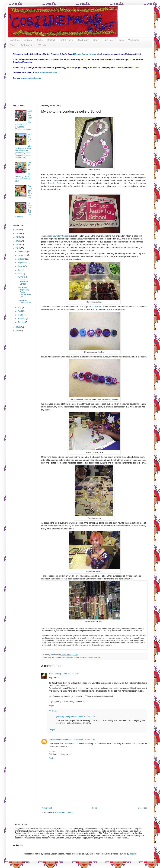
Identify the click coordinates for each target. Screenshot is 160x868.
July (20, 270)
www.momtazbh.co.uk (31, 78)
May (20, 307)
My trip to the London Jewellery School (23, 280)
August (21, 266)
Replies (55, 711)
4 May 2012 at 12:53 (86, 717)
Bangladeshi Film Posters (30, 192)
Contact (51, 40)
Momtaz (54, 655)
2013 (18, 241)
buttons (58, 657)
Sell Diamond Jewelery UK (60, 754)
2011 (18, 248)
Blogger (133, 854)
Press (121, 40)
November (23, 255)
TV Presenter (27, 45)
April (20, 311)
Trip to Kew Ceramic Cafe (24, 302)
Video (13, 45)
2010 (18, 327)
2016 (18, 230)
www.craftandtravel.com (46, 73)
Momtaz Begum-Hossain (85, 54)
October (22, 259)
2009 (18, 331)
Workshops (134, 40)
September (23, 263)
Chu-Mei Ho (96, 307)
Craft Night (83, 40)
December (23, 252)
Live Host (109, 40)
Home (95, 808)
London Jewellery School (57, 236)
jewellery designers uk (67, 717)
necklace (97, 657)
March (21, 315)
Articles (28, 40)
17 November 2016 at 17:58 (83, 740)
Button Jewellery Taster (52, 183)
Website (42, 45)
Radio (96, 40)
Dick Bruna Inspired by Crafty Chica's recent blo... (24, 292)
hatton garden (67, 657)
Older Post (142, 808)
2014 (18, 237)
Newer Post (47, 808)
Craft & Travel (67, 40)
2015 (18, 233)
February (22, 319)
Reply (51, 706)
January (22, 322)
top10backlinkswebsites (60, 740)
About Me (15, 40)
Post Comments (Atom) (63, 812)
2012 (18, 245)
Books (40, 40)
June (20, 274)
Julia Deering (55, 674)
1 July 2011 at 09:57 (70, 674)
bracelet (51, 657)
